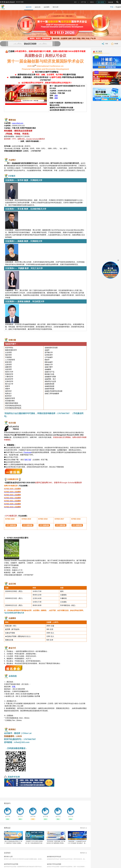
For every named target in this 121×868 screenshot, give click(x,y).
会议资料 (47, 7)
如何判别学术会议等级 (11, 864)
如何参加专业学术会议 (54, 857)
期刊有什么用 (8, 857)
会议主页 (29, 7)
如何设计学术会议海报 (54, 864)
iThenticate (27, 452)
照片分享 (56, 7)
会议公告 (38, 7)
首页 (75, 2)
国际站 (92, 2)
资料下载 (28, 460)
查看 (14, 687)
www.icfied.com (18, 123)
